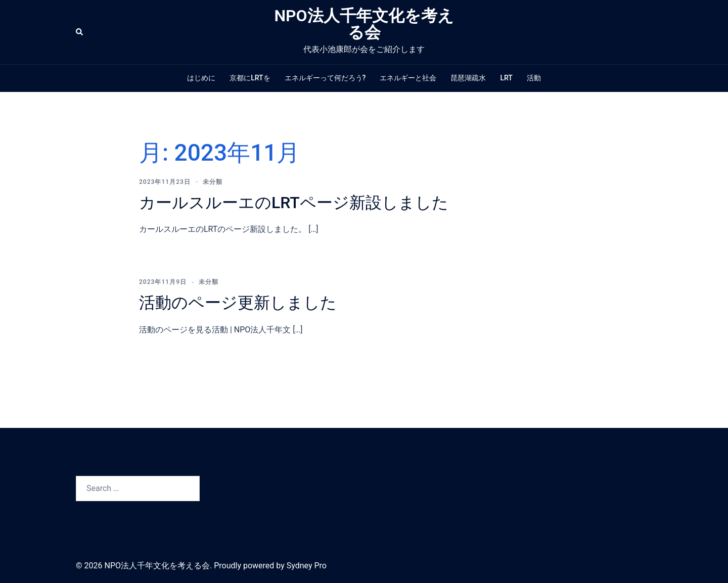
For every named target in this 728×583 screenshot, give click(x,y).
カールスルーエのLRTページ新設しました (294, 203)
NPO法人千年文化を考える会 (364, 24)
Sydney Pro (307, 566)
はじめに (201, 78)
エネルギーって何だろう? (325, 78)
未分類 (213, 182)
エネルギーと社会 (408, 78)
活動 (534, 78)
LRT (506, 78)
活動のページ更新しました (238, 303)
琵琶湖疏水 (468, 78)
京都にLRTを (250, 78)
